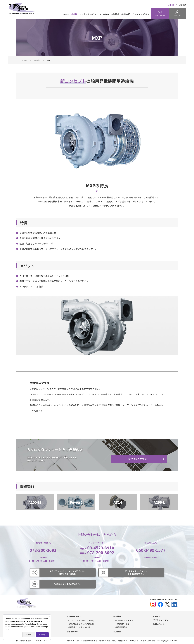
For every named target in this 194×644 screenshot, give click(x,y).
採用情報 (126, 14)
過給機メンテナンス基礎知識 (82, 624)
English (182, 5)
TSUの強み (104, 14)
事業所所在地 (122, 627)
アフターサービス (88, 14)
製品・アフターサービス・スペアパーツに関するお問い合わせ (67, 573)
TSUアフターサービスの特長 (81, 620)
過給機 (74, 14)
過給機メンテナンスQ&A (80, 627)
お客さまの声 (72, 632)
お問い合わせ (159, 624)
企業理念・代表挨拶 (125, 620)
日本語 (171, 5)
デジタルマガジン (141, 14)
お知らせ (157, 616)
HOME (66, 14)
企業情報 (115, 14)
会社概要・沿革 (123, 624)
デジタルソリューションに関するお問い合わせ (136, 573)
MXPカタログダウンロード (139, 459)
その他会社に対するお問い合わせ (67, 584)
